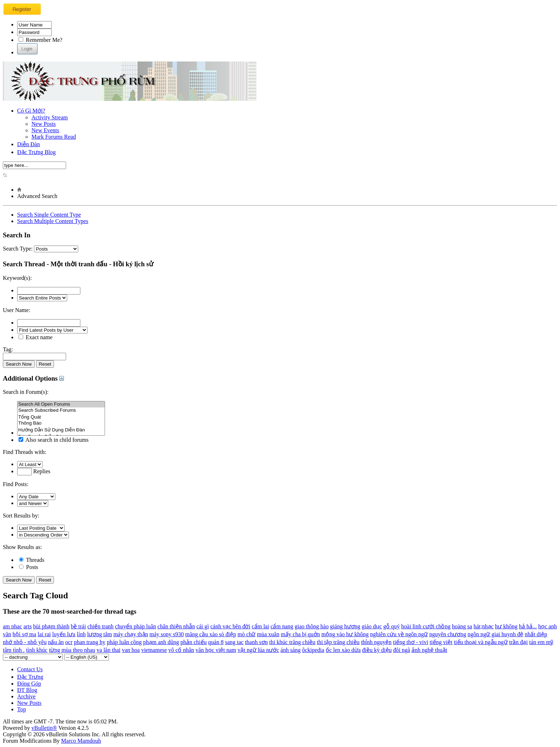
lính (81, 634)
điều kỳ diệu (377, 650)
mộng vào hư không (345, 634)
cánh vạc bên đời (230, 626)
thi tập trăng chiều (338, 642)
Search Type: (18, 249)
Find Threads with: (24, 452)
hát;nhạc (484, 626)
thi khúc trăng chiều (292, 642)
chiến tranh (101, 626)
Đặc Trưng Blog (36, 152)
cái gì (203, 626)
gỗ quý (391, 626)
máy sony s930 (167, 634)
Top (22, 709)
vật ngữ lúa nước (258, 650)
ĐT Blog (27, 690)
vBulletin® (44, 728)
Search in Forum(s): (26, 392)
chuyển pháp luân (136, 626)
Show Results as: (22, 547)
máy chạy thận (131, 634)
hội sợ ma (24, 634)
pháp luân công (124, 642)
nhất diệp (536, 634)
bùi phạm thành (51, 626)
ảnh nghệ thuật (429, 650)
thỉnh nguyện (376, 642)
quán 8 (216, 642)
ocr (69, 642)
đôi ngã (402, 650)
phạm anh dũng (161, 642)
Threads (32, 560)
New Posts (44, 124)
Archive (26, 696)
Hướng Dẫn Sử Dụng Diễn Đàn (61, 430)
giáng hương (345, 626)
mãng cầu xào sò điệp (211, 634)
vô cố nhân (181, 650)
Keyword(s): (17, 278)
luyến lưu (64, 634)
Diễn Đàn (29, 144)
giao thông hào (312, 626)
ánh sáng (290, 650)
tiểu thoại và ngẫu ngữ (481, 642)
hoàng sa (462, 626)
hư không (506, 626)
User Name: (17, 310)
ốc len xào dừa (343, 650)
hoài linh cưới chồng (426, 626)
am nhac (12, 626)
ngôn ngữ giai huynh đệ (495, 634)
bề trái (78, 626)
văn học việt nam (216, 650)
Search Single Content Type (49, 215)
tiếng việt (441, 642)
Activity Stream (50, 117)
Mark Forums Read (54, 137)
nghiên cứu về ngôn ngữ (399, 634)
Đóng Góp (29, 684)
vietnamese (154, 650)
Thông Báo (61, 423)
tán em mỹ (541, 642)
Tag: (8, 349)
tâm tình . (14, 650)
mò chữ (247, 634)
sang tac (234, 642)
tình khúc (37, 650)
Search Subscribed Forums (61, 410)
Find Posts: (16, 484)
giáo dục (372, 626)
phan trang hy (90, 642)
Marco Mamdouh (81, 741)
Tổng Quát (61, 417)
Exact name (36, 337)
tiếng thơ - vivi (411, 642)
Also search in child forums (54, 440)
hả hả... (528, 626)
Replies (34, 471)
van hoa (131, 650)
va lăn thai (109, 650)
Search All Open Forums (61, 404)
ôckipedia (313, 650)
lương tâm (99, 634)
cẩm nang (282, 626)
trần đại (519, 642)
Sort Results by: (21, 516)
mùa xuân (268, 634)
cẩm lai (261, 626)
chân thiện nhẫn (176, 626)
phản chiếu (194, 642)
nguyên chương (448, 634)
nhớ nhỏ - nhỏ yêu (25, 642)
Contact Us (30, 669)
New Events (45, 130)
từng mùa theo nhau (72, 650)
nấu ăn (56, 642)
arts (28, 626)
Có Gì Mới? (31, 111)
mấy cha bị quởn (300, 634)
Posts (29, 567)
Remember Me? (41, 40)
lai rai (44, 634)
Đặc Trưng (30, 677)
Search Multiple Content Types (53, 221)
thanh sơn (256, 642)
